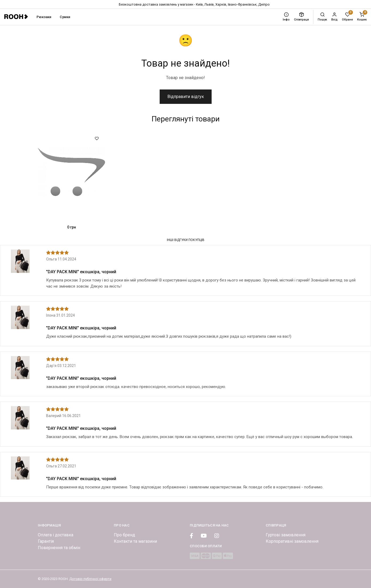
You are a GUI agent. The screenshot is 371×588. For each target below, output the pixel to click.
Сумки (65, 17)
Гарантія (46, 541)
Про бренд (124, 535)
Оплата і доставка (56, 535)
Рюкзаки (44, 17)
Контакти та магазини (135, 541)
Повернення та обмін (59, 548)
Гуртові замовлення (286, 535)
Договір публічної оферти (90, 579)
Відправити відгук (186, 97)
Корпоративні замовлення (292, 541)
